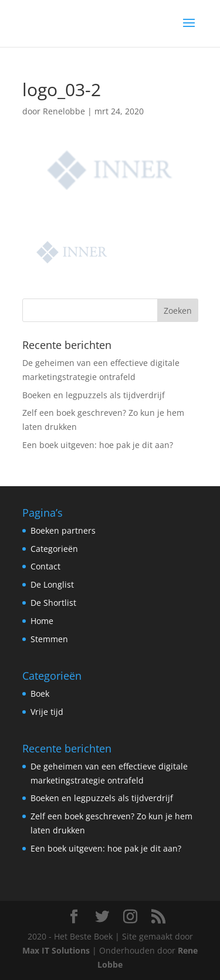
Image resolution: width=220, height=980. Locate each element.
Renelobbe (64, 111)
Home (42, 621)
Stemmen (49, 639)
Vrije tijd (47, 712)
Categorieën (54, 549)
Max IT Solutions (56, 950)
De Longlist (52, 584)
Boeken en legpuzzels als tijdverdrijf (94, 395)
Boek (40, 694)
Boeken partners (63, 530)
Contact (45, 566)
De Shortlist (53, 603)
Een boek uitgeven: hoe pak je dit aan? (98, 445)
